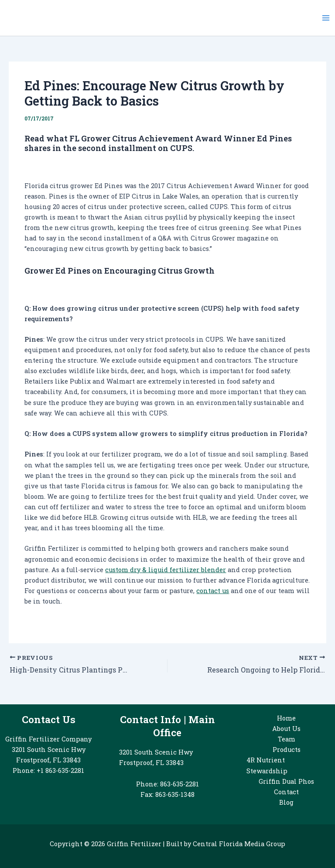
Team (287, 739)
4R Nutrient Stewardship (267, 765)
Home (286, 718)
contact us (213, 591)
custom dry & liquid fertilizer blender (166, 570)
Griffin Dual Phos (286, 781)
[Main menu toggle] (326, 18)
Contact (286, 792)
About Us (286, 729)
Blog (286, 802)
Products (287, 750)
